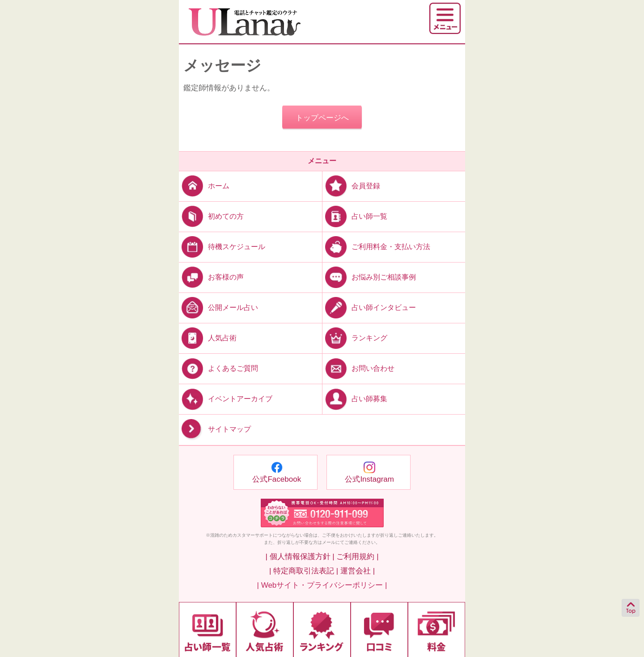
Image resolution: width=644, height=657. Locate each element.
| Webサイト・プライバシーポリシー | (322, 585)
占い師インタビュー (369, 307)
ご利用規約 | (357, 557)
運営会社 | (358, 571)
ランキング (355, 338)
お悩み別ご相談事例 (369, 277)
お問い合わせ (358, 368)
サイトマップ (215, 430)
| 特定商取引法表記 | (304, 571)
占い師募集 (355, 399)
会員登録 (351, 185)
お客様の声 (211, 277)
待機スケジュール (222, 246)
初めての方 (211, 216)
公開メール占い (218, 307)
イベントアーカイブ (226, 399)
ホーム (204, 185)
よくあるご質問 (218, 368)
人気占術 (208, 338)
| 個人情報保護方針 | (300, 557)
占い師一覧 (355, 216)
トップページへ (322, 118)
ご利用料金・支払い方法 (376, 246)
